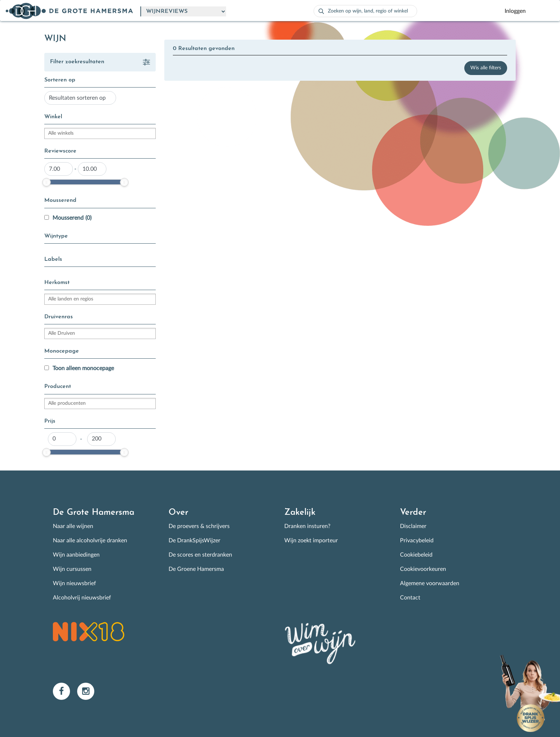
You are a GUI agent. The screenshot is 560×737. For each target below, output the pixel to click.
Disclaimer (413, 526)
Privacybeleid (417, 541)
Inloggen (515, 11)
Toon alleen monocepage (83, 368)
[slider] (46, 182)
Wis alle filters (486, 68)
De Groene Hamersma (196, 569)
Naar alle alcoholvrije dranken (90, 541)
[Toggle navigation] (543, 11)
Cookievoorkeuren (423, 569)
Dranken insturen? (307, 526)
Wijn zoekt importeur (311, 541)
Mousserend (72, 218)
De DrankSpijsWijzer (194, 541)
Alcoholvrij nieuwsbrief (82, 598)
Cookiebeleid (416, 555)
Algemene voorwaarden (430, 583)
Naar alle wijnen (73, 526)
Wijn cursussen (72, 569)
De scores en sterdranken (200, 555)
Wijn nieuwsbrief (74, 583)
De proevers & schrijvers (199, 526)
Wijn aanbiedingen (76, 555)
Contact (410, 598)
